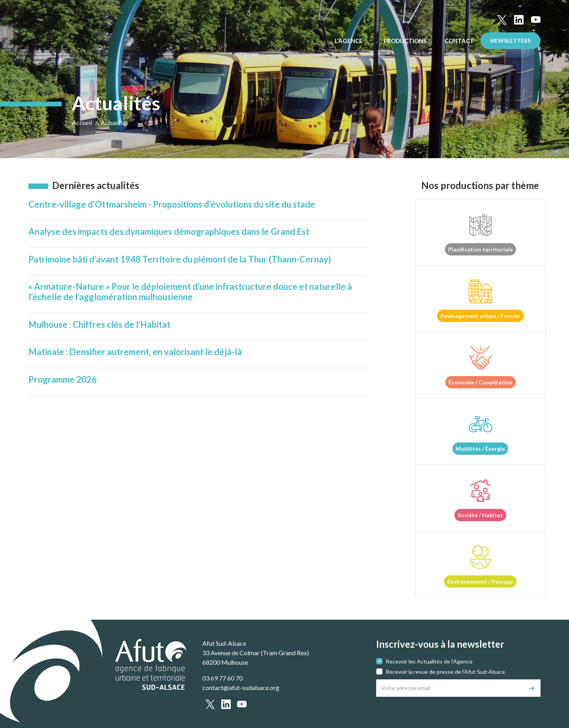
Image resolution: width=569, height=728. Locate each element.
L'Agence (349, 41)
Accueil (82, 122)
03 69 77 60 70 (222, 678)
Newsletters (511, 41)
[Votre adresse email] (450, 688)
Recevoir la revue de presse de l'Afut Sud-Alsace (445, 672)
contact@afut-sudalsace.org (241, 687)
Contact (459, 41)
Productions (406, 41)
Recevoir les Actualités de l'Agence (429, 661)
